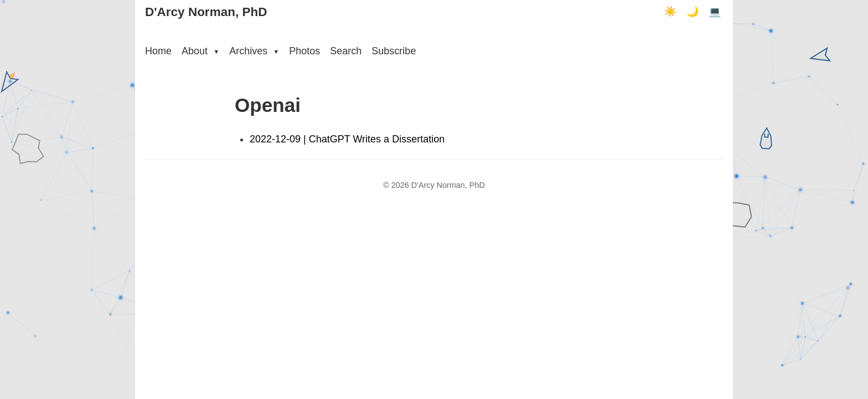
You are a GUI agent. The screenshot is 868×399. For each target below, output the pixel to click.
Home (158, 51)
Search (346, 51)
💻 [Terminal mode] (715, 12)
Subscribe (394, 51)
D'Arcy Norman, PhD (206, 12)
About (200, 51)
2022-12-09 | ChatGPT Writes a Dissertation (347, 139)
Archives (254, 51)
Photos (304, 51)
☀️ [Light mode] (670, 12)
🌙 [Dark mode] (693, 12)
